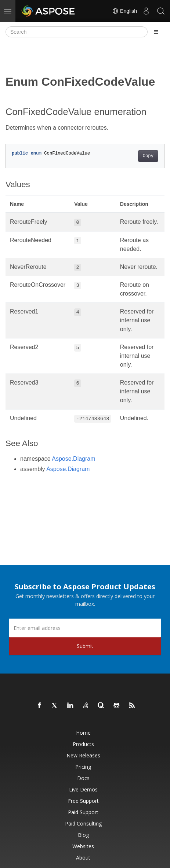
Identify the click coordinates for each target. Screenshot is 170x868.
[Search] (77, 32)
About (83, 858)
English (124, 11)
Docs (83, 778)
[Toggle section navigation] (156, 32)
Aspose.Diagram (73, 459)
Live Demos (83, 789)
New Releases (83, 755)
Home (83, 733)
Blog (83, 835)
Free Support (83, 801)
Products (83, 744)
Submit (85, 646)
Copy (148, 156)
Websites (83, 846)
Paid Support (83, 812)
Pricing (83, 767)
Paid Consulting (83, 824)
